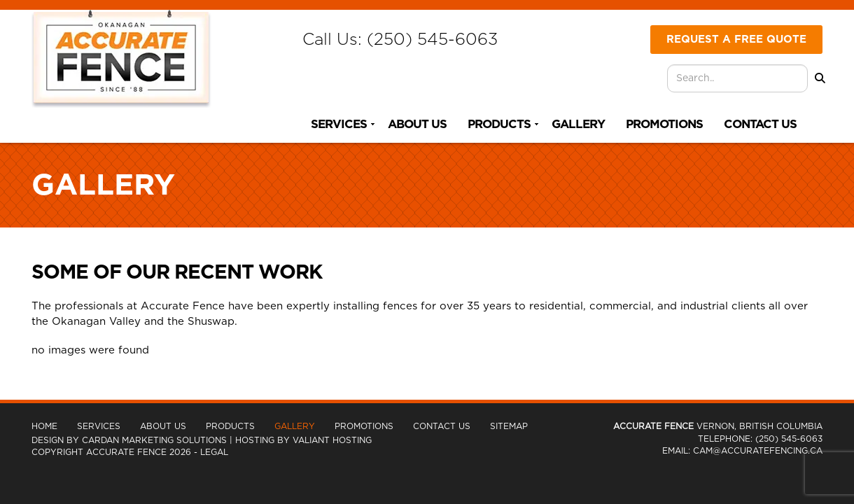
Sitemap (509, 426)
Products (499, 124)
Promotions (664, 124)
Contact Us (760, 124)
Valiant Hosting (332, 440)
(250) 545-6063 (432, 40)
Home (44, 426)
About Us (417, 124)
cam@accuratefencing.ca (758, 451)
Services (339, 124)
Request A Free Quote (736, 40)
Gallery (578, 124)
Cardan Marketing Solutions (154, 440)
